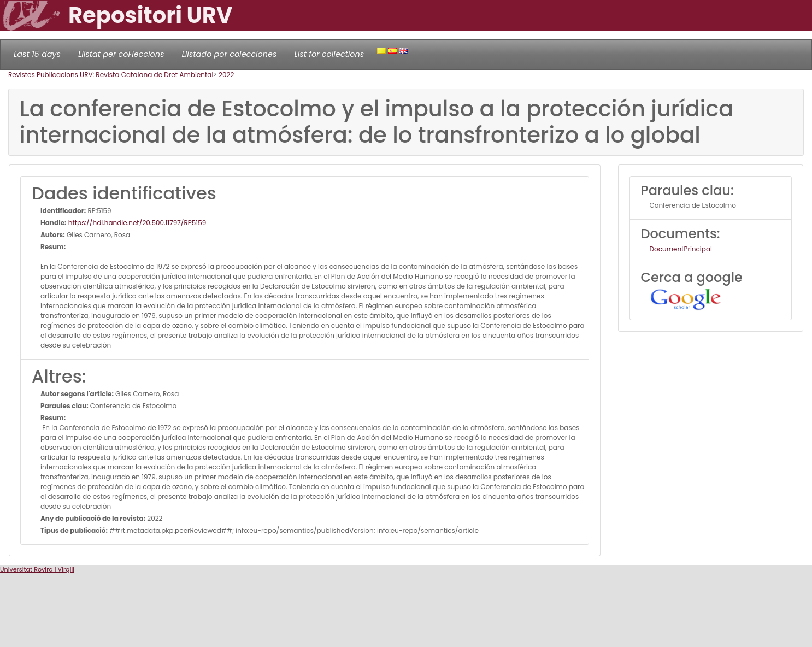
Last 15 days (37, 54)
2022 (226, 75)
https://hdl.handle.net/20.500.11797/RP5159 (137, 223)
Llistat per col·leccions (121, 54)
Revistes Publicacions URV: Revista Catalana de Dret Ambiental (111, 75)
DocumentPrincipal (681, 249)
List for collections (329, 54)
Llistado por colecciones (230, 54)
